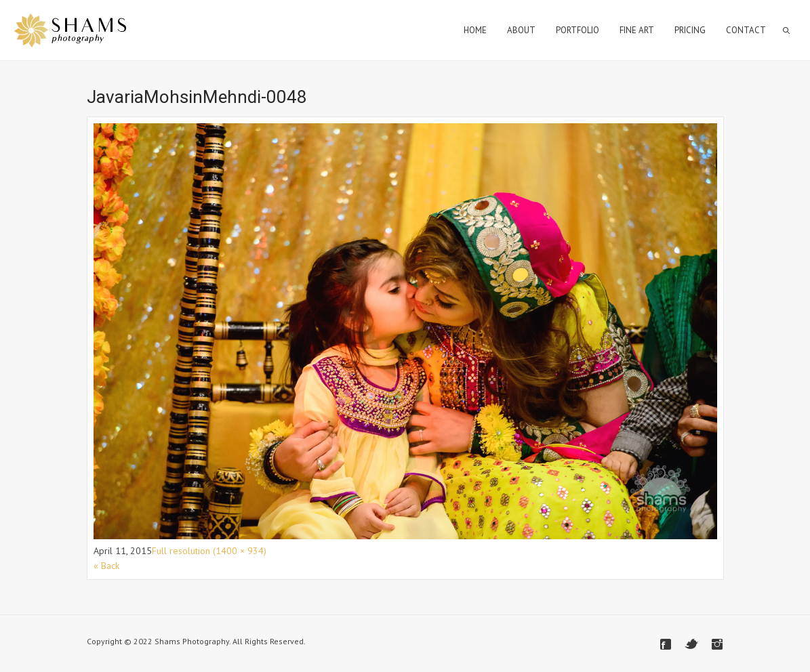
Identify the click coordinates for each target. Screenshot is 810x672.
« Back (106, 566)
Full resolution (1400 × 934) (209, 551)
